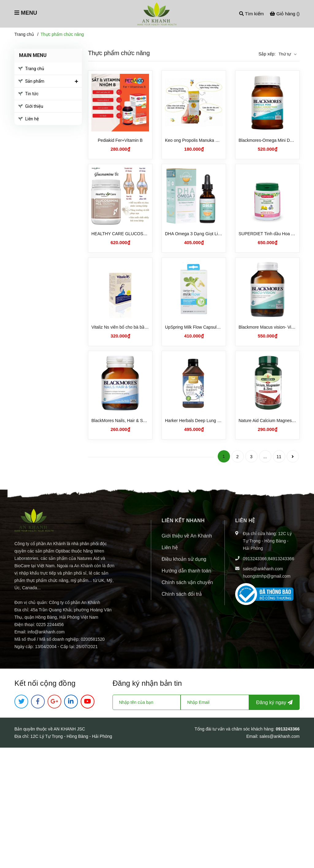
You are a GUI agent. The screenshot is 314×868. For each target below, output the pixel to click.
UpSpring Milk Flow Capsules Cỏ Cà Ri (202, 327)
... (265, 457)
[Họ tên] (147, 702)
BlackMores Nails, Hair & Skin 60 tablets (130, 421)
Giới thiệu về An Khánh (187, 536)
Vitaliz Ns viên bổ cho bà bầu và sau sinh (130, 327)
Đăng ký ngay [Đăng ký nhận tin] (274, 702)
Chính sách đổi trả (182, 594)
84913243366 (281, 559)
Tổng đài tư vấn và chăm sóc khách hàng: (235, 729)
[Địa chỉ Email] (215, 702)
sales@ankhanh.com (263, 569)
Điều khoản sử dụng (184, 559)
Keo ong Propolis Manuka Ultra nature (201, 140)
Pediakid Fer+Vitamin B (120, 140)
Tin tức (32, 94)
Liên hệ (32, 119)
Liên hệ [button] (245, 521)
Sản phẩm (35, 81)
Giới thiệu (34, 106)
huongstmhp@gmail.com (267, 576)
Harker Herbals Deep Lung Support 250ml (205, 421)
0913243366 (255, 559)
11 (279, 457)
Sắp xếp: (267, 54)
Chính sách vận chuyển (187, 582)
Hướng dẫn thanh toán (186, 571)
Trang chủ (35, 69)
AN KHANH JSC (69, 729)
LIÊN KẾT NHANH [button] (183, 521)
